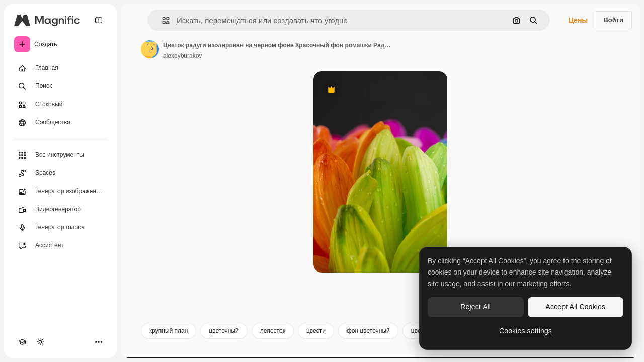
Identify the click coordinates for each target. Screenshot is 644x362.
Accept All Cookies (576, 307)
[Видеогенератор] (60, 210)
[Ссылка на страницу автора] (150, 49)
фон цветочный (368, 331)
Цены (578, 20)
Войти (613, 20)
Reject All (475, 307)
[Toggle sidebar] (99, 20)
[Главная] (60, 68)
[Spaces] (60, 173)
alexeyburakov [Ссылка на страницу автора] (182, 56)
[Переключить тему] (40, 342)
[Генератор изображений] (60, 192)
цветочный (224, 331)
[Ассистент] (60, 246)
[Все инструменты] (60, 155)
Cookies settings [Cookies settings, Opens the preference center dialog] (526, 331)
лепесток (273, 331)
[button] (162, 20)
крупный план (169, 331)
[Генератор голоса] (60, 228)
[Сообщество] (60, 123)
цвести (316, 331)
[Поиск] (60, 86)
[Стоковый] (60, 105)
